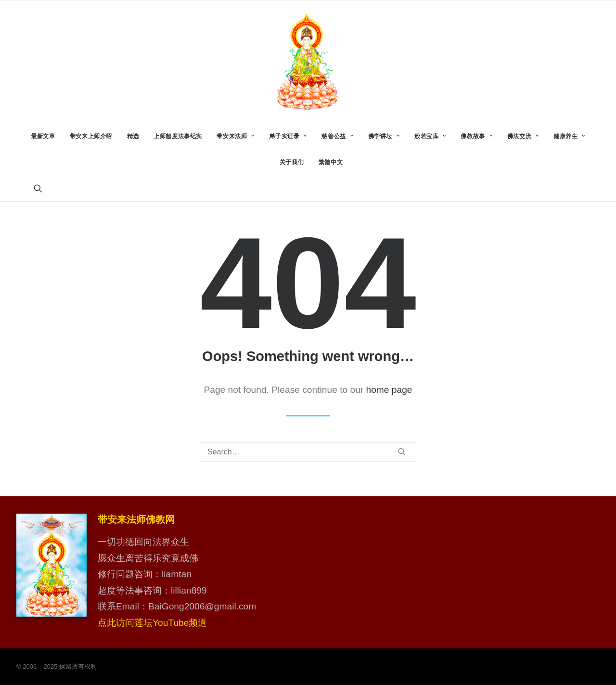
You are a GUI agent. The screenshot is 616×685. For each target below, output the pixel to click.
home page (389, 390)
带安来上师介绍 (91, 136)
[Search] (308, 452)
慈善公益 (337, 136)
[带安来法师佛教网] (308, 62)
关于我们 (292, 162)
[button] (38, 188)
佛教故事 (476, 136)
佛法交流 (523, 136)
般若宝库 (430, 136)
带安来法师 (235, 136)
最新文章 (43, 136)
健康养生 (569, 136)
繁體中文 (331, 162)
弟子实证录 (288, 136)
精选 (133, 136)
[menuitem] (43, 136)
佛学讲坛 (384, 136)
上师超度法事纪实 (178, 136)
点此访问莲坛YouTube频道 (152, 623)
